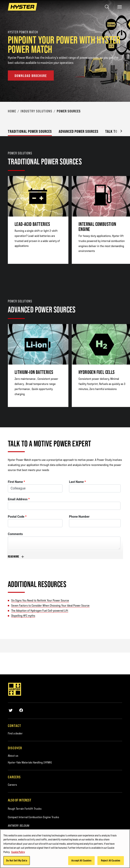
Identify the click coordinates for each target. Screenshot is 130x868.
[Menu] (120, 7)
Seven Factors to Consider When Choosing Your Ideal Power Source (50, 605)
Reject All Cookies (111, 861)
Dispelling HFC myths (23, 616)
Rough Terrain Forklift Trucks (25, 809)
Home (12, 111)
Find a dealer (15, 733)
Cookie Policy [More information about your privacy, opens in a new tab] (18, 852)
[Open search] (107, 7)
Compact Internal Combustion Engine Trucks (33, 817)
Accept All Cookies (81, 861)
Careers (12, 785)
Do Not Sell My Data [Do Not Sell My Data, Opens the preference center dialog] (17, 861)
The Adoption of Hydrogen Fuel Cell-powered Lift (40, 611)
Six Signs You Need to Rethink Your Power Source (40, 600)
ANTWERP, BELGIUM (19, 826)
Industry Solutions (36, 111)
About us (13, 756)
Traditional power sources (30, 131)
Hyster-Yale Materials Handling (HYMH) (30, 762)
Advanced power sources (79, 131)
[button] (118, 131)
